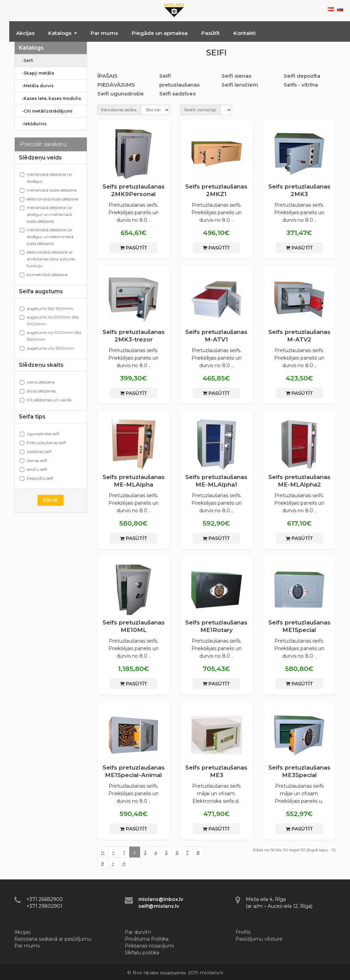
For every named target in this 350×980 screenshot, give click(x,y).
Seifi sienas (236, 76)
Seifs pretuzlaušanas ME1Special (299, 626)
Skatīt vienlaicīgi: (200, 110)
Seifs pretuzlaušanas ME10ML (134, 626)
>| (124, 863)
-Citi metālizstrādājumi (46, 111)
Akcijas (25, 33)
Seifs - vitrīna (301, 85)
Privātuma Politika (147, 939)
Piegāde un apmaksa (160, 33)
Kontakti (245, 33)
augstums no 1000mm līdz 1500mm (51, 336)
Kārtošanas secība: (119, 110)
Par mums (104, 33)
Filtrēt (51, 500)
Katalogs (63, 33)
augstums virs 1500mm (47, 348)
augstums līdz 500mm (46, 308)
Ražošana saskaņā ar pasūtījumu (53, 939)
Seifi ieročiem (240, 85)
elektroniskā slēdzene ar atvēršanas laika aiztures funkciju (48, 259)
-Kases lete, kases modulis (50, 98)
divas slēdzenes (38, 391)
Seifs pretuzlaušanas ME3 (216, 771)
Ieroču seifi (33, 469)
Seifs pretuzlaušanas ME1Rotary (216, 626)
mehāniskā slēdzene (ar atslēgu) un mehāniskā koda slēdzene (46, 214)
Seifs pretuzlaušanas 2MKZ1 (216, 190)
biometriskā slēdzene (44, 275)
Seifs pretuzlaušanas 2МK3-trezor (134, 336)
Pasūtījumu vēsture (259, 939)
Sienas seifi (33, 460)
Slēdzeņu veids (40, 158)
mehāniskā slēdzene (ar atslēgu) (46, 178)
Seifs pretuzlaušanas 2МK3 (299, 190)
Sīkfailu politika (142, 953)
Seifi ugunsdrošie (121, 94)
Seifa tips (32, 417)
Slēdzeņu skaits (41, 365)
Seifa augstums (41, 291)
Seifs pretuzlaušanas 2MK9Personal (134, 190)
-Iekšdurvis (33, 124)
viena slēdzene (37, 382)
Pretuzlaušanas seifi (43, 443)
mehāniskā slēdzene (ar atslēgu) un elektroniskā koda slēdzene (47, 237)
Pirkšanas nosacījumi (149, 946)
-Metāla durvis (36, 86)
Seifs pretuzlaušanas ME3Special (299, 771)
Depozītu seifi (37, 478)
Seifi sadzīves (177, 94)
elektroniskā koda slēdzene (49, 199)
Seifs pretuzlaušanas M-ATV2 (299, 336)
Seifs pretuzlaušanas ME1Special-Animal (134, 771)
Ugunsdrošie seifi (40, 434)
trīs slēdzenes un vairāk (46, 400)
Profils (243, 932)
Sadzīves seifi (36, 452)
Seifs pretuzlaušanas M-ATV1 (216, 336)
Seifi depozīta (302, 76)
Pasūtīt (211, 33)
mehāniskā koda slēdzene (48, 190)
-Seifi (26, 60)
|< (103, 852)
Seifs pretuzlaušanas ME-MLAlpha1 (216, 481)
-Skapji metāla (36, 73)
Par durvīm (138, 932)
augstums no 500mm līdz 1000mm (49, 320)
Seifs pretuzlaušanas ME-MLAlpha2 (299, 481)
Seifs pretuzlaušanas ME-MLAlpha (134, 481)
